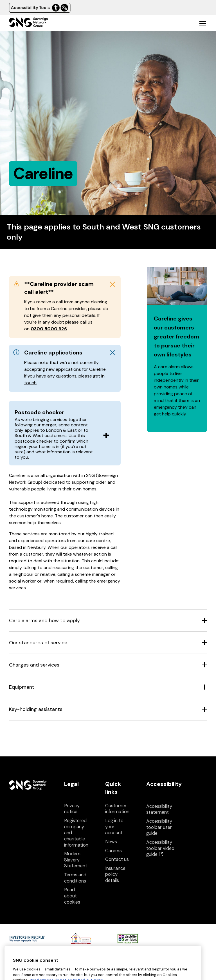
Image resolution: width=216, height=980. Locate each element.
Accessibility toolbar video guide (160, 848)
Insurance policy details (115, 874)
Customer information (117, 809)
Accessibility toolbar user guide (159, 827)
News (111, 842)
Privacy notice (72, 809)
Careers (113, 851)
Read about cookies (72, 896)
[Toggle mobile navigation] (202, 23)
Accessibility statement (159, 809)
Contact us (117, 859)
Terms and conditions (75, 878)
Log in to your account (114, 827)
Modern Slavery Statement (76, 860)
